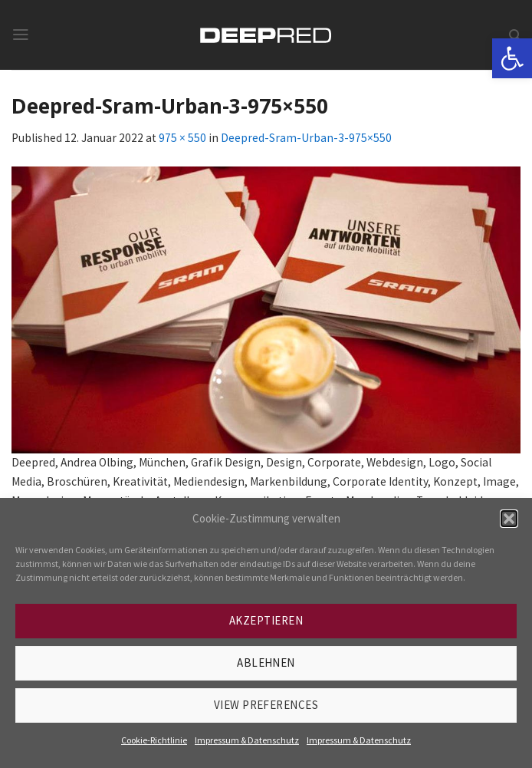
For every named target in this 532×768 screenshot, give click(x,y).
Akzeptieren (266, 620)
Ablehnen (266, 663)
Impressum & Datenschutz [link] (247, 740)
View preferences (266, 705)
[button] (509, 519)
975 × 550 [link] (182, 138)
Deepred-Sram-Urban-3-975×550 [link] (306, 138)
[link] (512, 58)
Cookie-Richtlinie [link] (154, 740)
